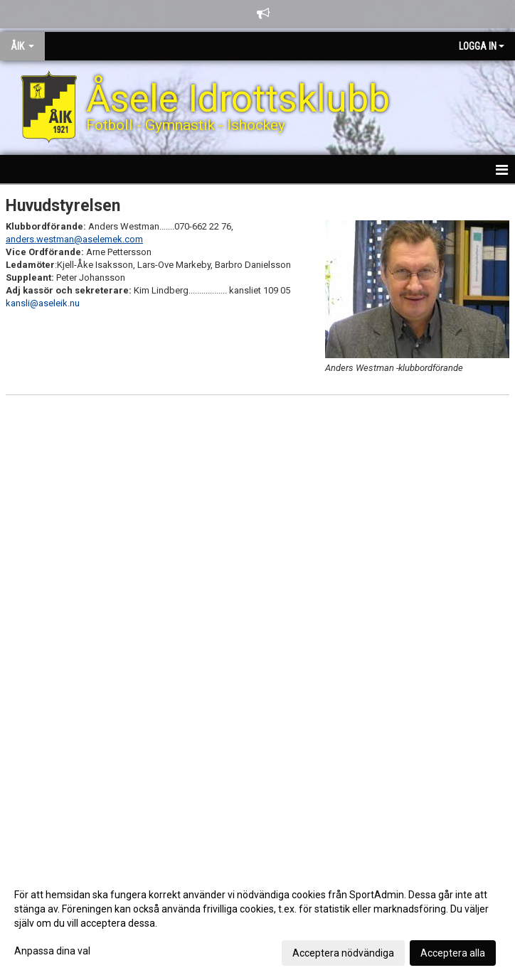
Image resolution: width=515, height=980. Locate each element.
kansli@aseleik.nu (43, 303)
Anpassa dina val (52, 951)
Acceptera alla (453, 953)
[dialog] (257, 923)
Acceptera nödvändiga (343, 953)
